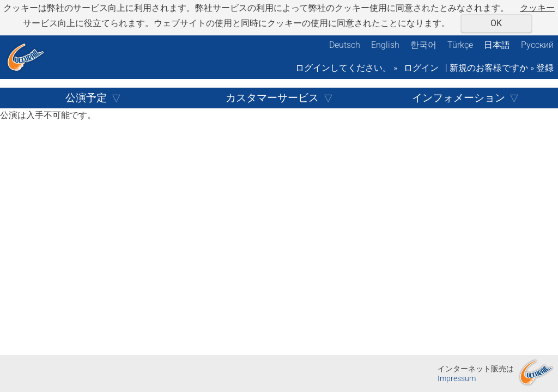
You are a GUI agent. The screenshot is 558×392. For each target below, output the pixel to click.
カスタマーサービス (272, 98)
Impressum (457, 379)
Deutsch (345, 45)
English (385, 45)
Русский (537, 45)
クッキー (537, 8)
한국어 (423, 45)
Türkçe (460, 45)
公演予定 (86, 98)
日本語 (497, 45)
